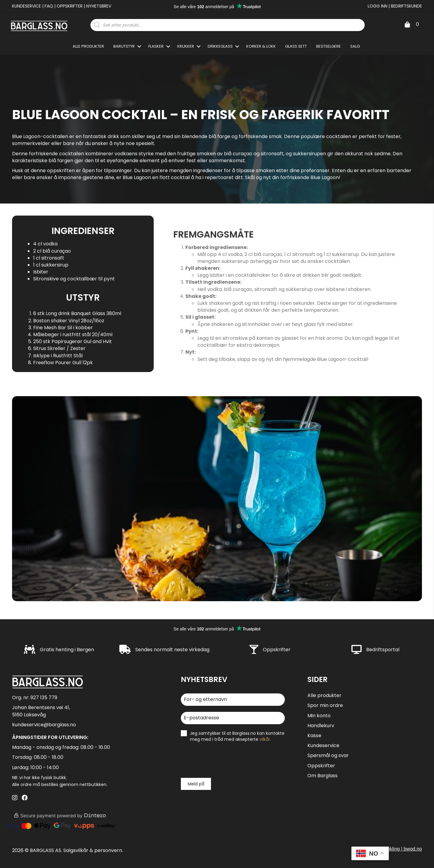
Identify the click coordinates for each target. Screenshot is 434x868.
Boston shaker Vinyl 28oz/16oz (69, 321)
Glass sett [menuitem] (296, 46)
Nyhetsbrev (99, 6)
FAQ (49, 6)
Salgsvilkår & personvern (93, 850)
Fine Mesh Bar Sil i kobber (63, 328)
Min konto (319, 716)
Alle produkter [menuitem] (88, 46)
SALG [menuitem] (355, 46)
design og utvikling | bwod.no (391, 849)
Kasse (314, 735)
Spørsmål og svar (328, 755)
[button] (139, 46)
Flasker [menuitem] (156, 46)
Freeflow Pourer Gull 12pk (63, 363)
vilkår (265, 739)
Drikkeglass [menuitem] (220, 46)
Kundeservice (27, 6)
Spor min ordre (325, 705)
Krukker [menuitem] (186, 46)
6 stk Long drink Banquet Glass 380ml (77, 313)
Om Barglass (322, 776)
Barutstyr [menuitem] (124, 46)
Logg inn (377, 6)
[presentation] (227, 760)
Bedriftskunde (406, 6)
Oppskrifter (70, 6)
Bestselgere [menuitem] (329, 46)
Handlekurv (321, 726)
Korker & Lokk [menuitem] (261, 46)
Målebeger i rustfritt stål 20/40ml (73, 335)
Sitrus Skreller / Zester (59, 348)
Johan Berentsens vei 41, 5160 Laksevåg (41, 711)
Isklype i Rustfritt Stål (58, 356)
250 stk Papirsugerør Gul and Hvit (72, 341)
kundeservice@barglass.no (44, 725)
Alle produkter (324, 695)
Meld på (196, 784)
